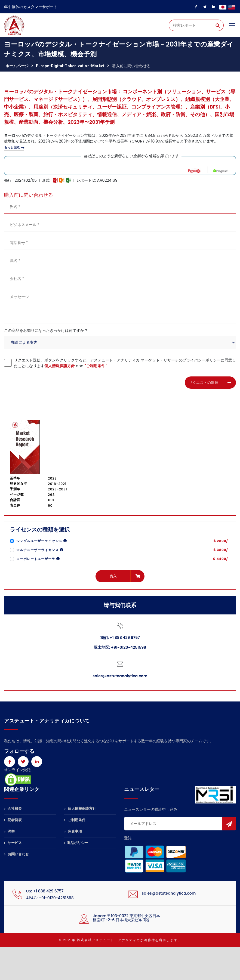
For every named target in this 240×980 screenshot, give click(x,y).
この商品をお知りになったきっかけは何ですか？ (46, 330)
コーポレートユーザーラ (38, 559)
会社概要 (13, 809)
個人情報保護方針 (60, 366)
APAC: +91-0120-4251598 (50, 898)
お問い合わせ (16, 854)
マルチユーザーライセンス (40, 550)
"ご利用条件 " (96, 366)
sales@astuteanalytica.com (120, 676)
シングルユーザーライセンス (42, 541)
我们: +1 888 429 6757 (120, 638)
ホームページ (17, 66)
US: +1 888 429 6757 (45, 891)
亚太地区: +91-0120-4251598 (120, 647)
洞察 (9, 831)
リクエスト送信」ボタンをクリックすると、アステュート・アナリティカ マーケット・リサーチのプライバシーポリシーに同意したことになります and (125, 363)
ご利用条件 (75, 820)
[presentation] (45, 382)
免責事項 (73, 831)
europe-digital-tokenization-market (70, 66)
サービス (13, 843)
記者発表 (13, 820)
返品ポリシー (76, 843)
